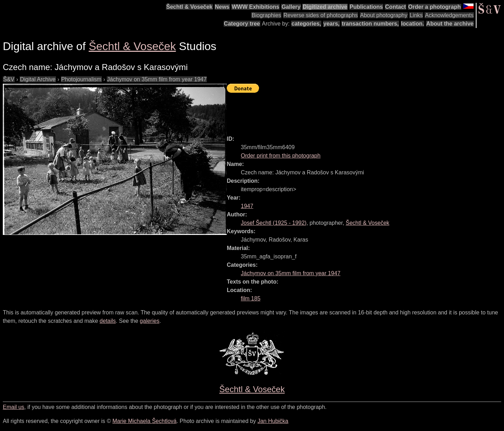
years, (331, 24)
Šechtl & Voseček (189, 7)
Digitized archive (325, 7)
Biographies (267, 15)
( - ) (274, 223)
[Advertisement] (354, 111)
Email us (13, 407)
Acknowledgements (449, 15)
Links (416, 15)
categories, (306, 24)
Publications (366, 7)
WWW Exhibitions (255, 7)
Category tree (242, 24)
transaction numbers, (370, 24)
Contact (395, 7)
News (222, 7)
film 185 (251, 298)
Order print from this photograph (281, 156)
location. (413, 24)
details (108, 321)
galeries (149, 321)
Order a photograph (434, 7)
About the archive (450, 24)
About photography (384, 15)
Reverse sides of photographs (321, 15)
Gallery (291, 7)
